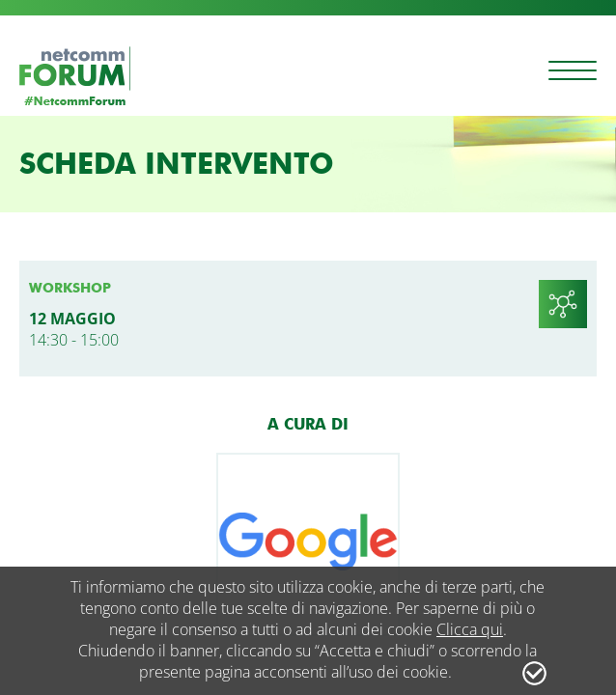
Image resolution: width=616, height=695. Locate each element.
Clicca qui (470, 629)
